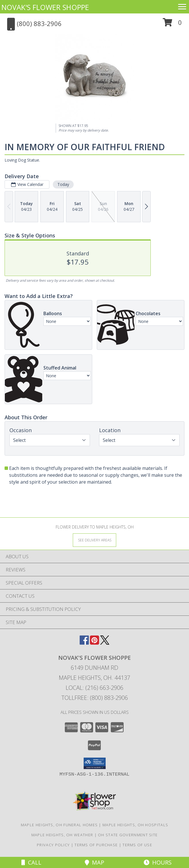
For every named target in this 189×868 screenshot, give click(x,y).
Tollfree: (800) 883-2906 (95, 698)
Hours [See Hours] (158, 862)
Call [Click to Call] (31, 862)
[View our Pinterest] (94, 643)
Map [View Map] (94, 862)
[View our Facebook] (84, 643)
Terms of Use (137, 845)
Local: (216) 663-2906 (94, 688)
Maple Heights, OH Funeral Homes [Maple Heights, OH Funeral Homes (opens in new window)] (59, 825)
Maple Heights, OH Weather (62, 835)
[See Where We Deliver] (94, 540)
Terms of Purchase (96, 845)
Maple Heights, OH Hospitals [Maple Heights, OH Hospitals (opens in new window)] (135, 825)
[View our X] (105, 643)
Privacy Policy (53, 845)
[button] (172, 24)
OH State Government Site (128, 835)
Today (63, 184)
